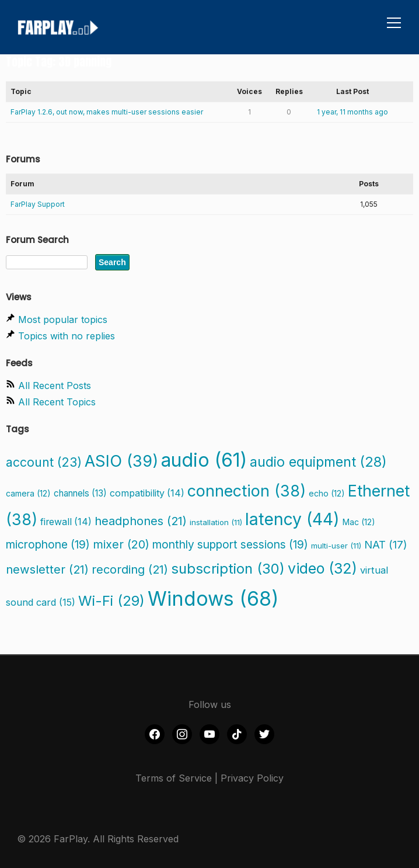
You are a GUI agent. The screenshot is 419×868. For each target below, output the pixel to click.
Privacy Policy (252, 778)
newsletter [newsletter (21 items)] (47, 569)
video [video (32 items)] (322, 568)
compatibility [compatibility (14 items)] (147, 493)
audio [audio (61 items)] (204, 460)
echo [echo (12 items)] (327, 493)
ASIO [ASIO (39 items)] (121, 461)
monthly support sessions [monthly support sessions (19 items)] (230, 544)
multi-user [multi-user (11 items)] (336, 546)
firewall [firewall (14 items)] (66, 522)
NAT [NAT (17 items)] (386, 544)
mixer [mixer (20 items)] (121, 544)
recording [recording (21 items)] (130, 569)
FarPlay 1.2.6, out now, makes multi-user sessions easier (107, 112)
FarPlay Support (38, 204)
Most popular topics (63, 320)
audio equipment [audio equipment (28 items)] (318, 462)
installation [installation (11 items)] (216, 522)
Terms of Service (174, 778)
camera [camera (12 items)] (28, 493)
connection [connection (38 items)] (247, 491)
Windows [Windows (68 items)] (213, 599)
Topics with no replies (67, 336)
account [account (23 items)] (44, 462)
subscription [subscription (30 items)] (228, 569)
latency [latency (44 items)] (292, 519)
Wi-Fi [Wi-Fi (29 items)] (111, 601)
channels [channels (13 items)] (80, 493)
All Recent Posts (55, 386)
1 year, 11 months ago (352, 112)
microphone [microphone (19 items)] (48, 544)
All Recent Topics (57, 402)
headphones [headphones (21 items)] (141, 521)
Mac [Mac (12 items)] (359, 522)
